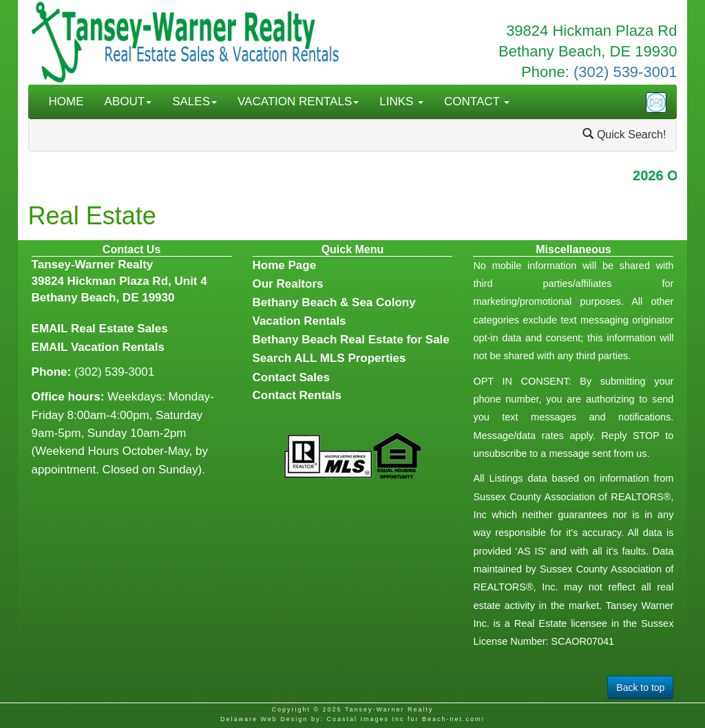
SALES (194, 101)
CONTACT (477, 101)
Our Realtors (288, 284)
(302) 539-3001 (625, 72)
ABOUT (128, 101)
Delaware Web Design (264, 719)
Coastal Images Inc (365, 719)
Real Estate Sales (119, 329)
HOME (66, 101)
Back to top (640, 687)
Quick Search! (624, 135)
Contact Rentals (297, 395)
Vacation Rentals (118, 347)
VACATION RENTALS (298, 101)
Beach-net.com (452, 719)
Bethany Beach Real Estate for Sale (351, 340)
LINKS (401, 101)
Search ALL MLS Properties (329, 358)
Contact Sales (291, 377)
